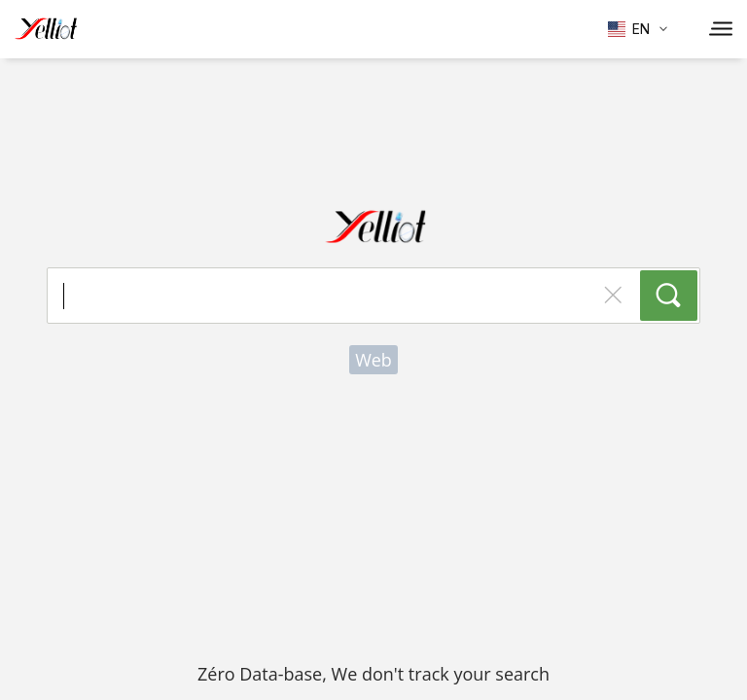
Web (373, 360)
